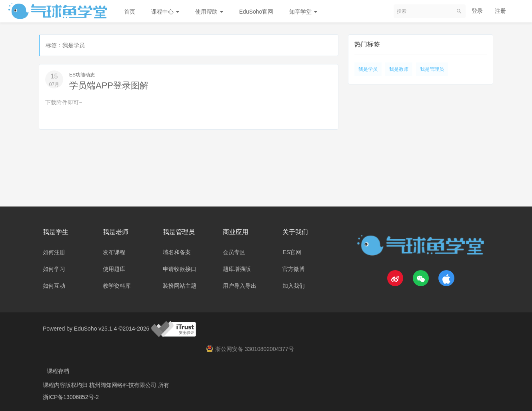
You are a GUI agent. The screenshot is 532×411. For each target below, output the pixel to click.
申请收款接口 (180, 269)
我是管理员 (432, 69)
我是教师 (399, 69)
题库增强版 (237, 269)
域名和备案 (177, 252)
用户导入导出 (240, 286)
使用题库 (114, 269)
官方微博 (294, 269)
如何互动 (54, 286)
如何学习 (54, 269)
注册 (500, 11)
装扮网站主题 (180, 286)
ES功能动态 (82, 75)
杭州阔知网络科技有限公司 (124, 385)
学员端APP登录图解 (109, 85)
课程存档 (58, 371)
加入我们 (294, 286)
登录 (477, 11)
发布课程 (114, 252)
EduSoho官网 (256, 12)
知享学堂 (303, 12)
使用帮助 (209, 12)
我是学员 (368, 69)
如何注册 (54, 252)
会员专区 (234, 252)
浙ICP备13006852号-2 (71, 397)
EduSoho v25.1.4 (95, 328)
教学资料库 (117, 286)
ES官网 (292, 252)
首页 (130, 12)
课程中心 (165, 12)
